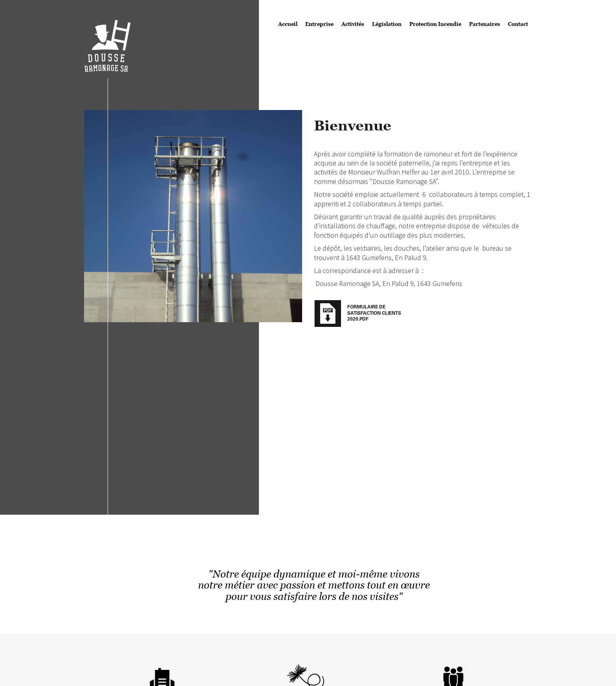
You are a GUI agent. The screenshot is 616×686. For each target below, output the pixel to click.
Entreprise (319, 24)
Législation (387, 24)
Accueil (288, 24)
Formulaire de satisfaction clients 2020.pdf (374, 313)
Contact (518, 24)
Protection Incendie (435, 24)
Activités (353, 24)
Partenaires (485, 24)
